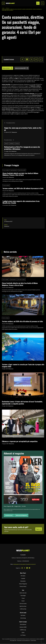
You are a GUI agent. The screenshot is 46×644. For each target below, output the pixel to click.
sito (12, 82)
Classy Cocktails (6, 170)
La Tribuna (23, 635)
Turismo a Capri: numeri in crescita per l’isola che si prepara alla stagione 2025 (23, 365)
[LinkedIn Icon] (27, 568)
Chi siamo (23, 576)
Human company (6, 185)
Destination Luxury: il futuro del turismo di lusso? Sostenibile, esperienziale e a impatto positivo (22, 403)
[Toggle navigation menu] (3, 3)
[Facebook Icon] (25, 568)
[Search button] (43, 3)
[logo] (10, 3)
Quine (23, 632)
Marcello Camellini (22, 170)
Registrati (39, 529)
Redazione (15, 132)
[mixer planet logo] (23, 550)
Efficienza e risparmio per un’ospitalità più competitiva (20, 441)
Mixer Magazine (23, 584)
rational (6, 143)
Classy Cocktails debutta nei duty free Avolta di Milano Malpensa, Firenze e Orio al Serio (20, 174)
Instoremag (23, 618)
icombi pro (12, 143)
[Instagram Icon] (22, 568)
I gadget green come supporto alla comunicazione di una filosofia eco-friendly (21, 202)
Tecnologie (23, 595)
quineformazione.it (31, 564)
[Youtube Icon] (29, 568)
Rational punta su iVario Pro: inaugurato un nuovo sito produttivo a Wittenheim (22, 148)
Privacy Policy (23, 586)
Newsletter (23, 581)
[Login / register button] (38, 3)
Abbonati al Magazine (21, 515)
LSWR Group (23, 630)
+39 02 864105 (25, 561)
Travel (7, 8)
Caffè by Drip (23, 609)
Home (3, 8)
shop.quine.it (23, 564)
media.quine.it (16, 564)
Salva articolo (8, 68)
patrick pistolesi (14, 170)
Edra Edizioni (23, 624)
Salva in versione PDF (22, 68)
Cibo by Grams (23, 604)
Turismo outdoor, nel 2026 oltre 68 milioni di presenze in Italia (23, 188)
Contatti (23, 578)
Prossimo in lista (9, 140)
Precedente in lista (10, 123)
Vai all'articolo (9, 515)
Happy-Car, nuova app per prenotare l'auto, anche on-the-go (23, 129)
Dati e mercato (23, 593)
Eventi (23, 601)
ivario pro (17, 143)
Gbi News (23, 615)
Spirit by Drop (23, 606)
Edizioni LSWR (23, 627)
